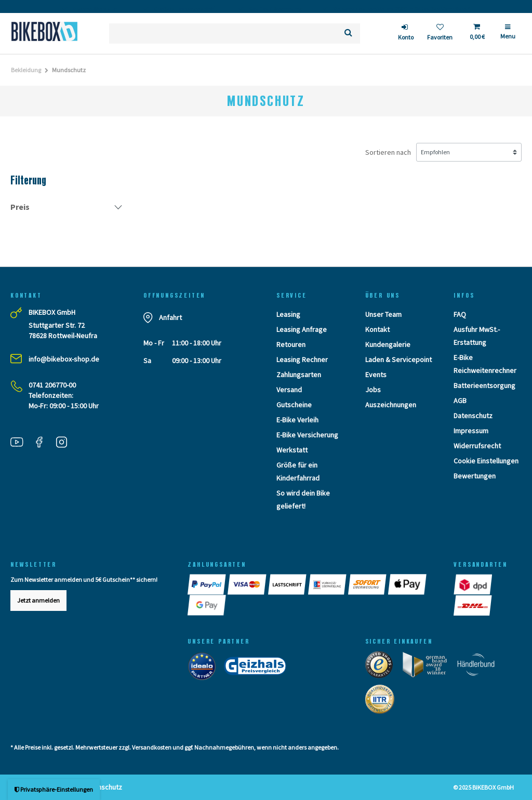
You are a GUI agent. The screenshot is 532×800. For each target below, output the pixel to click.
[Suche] (348, 34)
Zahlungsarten (299, 375)
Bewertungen (475, 476)
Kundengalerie (388, 344)
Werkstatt (292, 450)
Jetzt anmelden (38, 600)
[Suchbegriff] (223, 34)
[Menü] (508, 36)
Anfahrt (170, 317)
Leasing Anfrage (302, 329)
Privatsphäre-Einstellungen (54, 789)
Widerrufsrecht (477, 446)
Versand (289, 390)
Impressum (471, 431)
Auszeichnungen (391, 405)
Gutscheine (294, 405)
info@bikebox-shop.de (64, 359)
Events (376, 375)
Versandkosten (152, 747)
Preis (20, 207)
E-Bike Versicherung (307, 435)
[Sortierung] (469, 152)
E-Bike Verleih (297, 420)
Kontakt (377, 329)
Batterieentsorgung (484, 385)
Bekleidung (26, 70)
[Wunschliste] (440, 34)
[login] (406, 34)
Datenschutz (473, 416)
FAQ (460, 314)
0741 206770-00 (52, 385)
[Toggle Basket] (477, 33)
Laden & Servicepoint (398, 359)
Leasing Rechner (302, 359)
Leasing (288, 314)
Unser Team (383, 314)
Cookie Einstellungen (486, 461)
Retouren (291, 344)
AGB (460, 401)
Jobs (373, 390)
